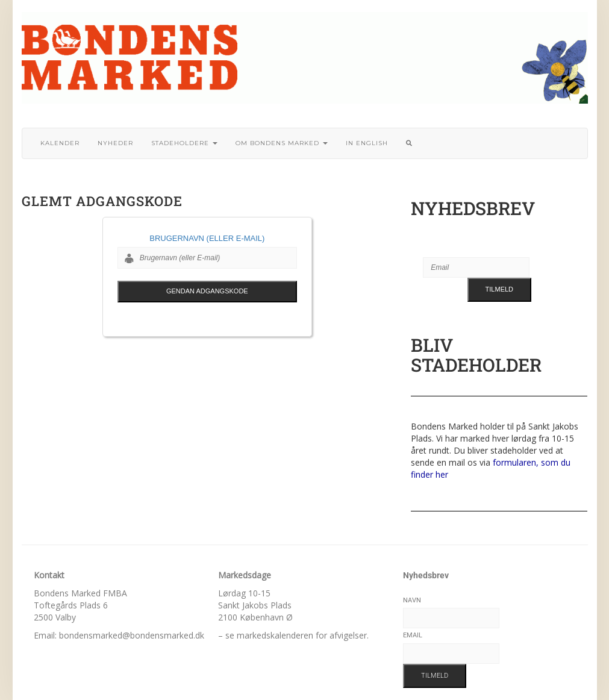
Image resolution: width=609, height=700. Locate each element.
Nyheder (115, 143)
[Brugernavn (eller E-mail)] (207, 258)
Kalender (60, 143)
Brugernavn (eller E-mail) (207, 238)
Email (413, 635)
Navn (412, 600)
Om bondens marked (282, 143)
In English (367, 143)
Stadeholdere (184, 143)
